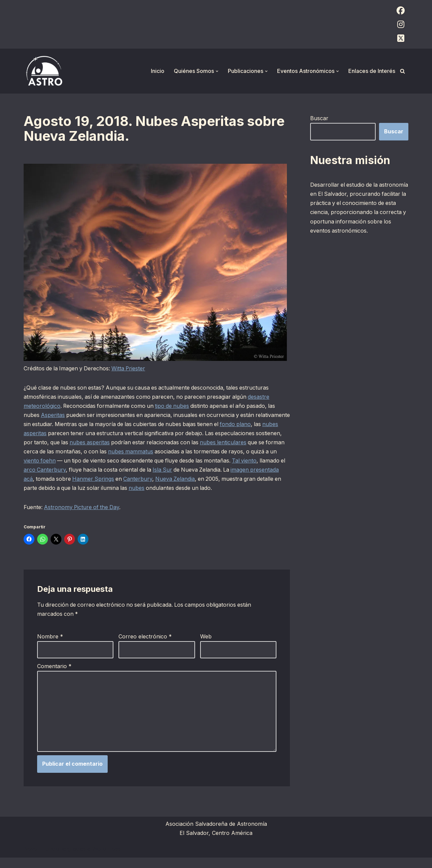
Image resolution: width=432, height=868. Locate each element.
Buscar (319, 118)
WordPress (106, 859)
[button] (217, 71)
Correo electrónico (145, 646)
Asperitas (53, 415)
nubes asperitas (71, 433)
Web (206, 646)
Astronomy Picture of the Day (83, 517)
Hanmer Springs (195, 479)
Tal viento (73, 470)
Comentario (54, 676)
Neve (30, 859)
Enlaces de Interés (372, 71)
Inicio (158, 71)
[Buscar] (402, 71)
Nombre (50, 646)
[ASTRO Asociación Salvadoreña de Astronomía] (44, 71)
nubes (251, 489)
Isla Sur (259, 470)
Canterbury (241, 479)
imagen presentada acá (104, 479)
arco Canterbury (138, 470)
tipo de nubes (174, 406)
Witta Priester (131, 368)
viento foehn (127, 461)
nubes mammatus (203, 452)
